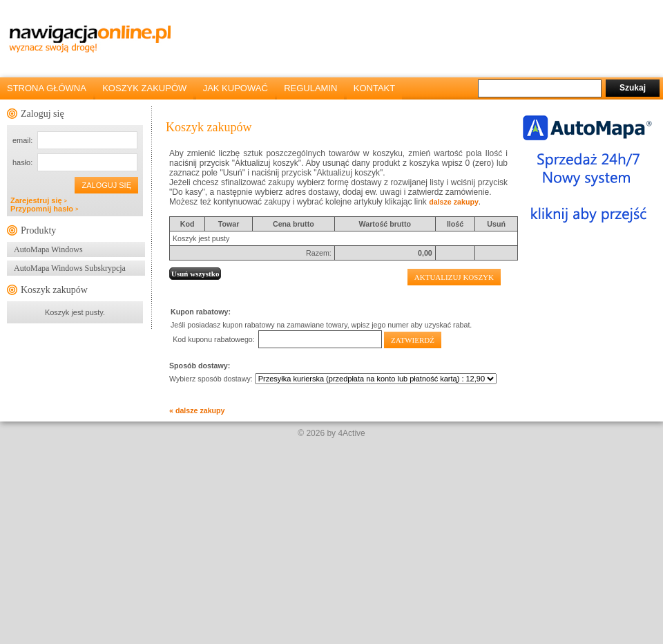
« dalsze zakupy (197, 410)
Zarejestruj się (39, 200)
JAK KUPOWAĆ (236, 88)
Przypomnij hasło (44, 209)
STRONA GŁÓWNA (47, 88)
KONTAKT (374, 88)
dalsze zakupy (454, 202)
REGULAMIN (310, 88)
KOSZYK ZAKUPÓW (144, 88)
